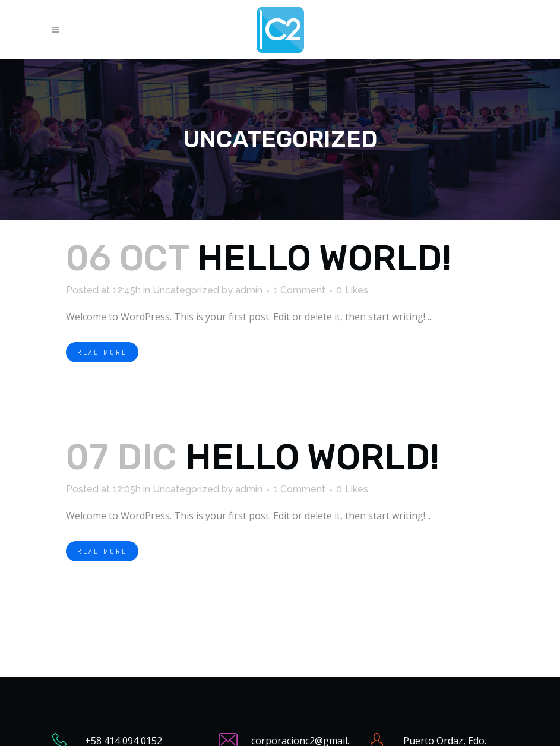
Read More (102, 352)
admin (249, 290)
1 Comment (299, 290)
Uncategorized (186, 290)
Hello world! (324, 258)
